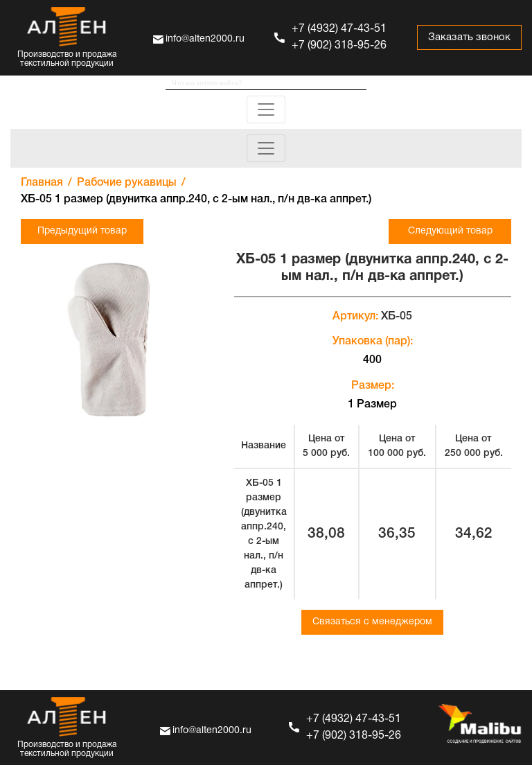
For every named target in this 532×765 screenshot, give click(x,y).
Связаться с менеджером (372, 622)
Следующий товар (450, 231)
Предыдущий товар (82, 231)
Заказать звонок (469, 37)
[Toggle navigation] (266, 109)
